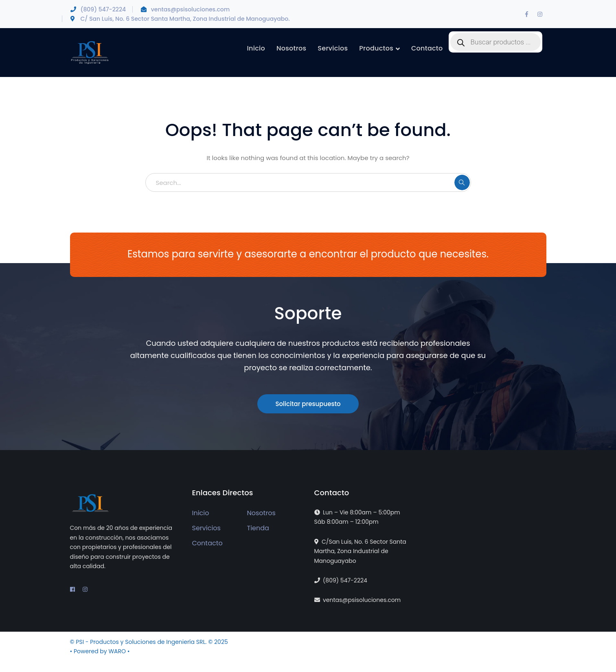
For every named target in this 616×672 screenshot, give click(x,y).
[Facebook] (527, 14)
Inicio (201, 513)
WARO (118, 651)
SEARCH (462, 182)
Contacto (207, 543)
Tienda (258, 528)
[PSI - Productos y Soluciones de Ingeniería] (90, 53)
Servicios (206, 528)
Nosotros (261, 513)
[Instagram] (540, 14)
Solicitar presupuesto (308, 404)
